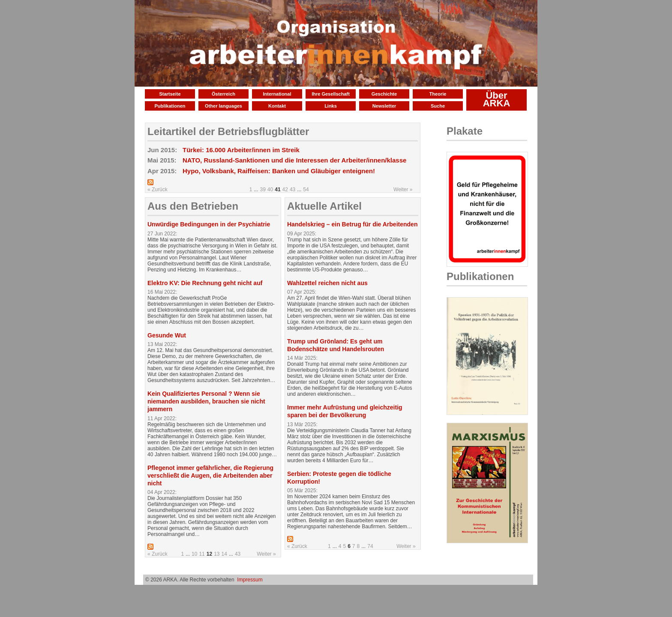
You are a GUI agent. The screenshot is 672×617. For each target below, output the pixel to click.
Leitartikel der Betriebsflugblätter (228, 131)
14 (224, 554)
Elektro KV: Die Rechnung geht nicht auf (205, 283)
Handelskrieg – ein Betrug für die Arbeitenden (352, 224)
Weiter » (403, 190)
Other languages (223, 106)
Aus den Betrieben (193, 206)
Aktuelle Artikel (324, 206)
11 (202, 554)
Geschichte (384, 94)
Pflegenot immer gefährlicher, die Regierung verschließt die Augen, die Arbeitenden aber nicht (210, 476)
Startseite (170, 94)
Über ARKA (497, 99)
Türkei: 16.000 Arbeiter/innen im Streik (241, 150)
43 (292, 190)
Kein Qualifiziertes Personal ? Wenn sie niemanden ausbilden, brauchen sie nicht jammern (206, 401)
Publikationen (170, 106)
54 (306, 190)
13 (217, 554)
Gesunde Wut (167, 335)
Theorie (438, 94)
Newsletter (384, 106)
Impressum (250, 580)
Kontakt (277, 106)
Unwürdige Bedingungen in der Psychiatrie (209, 224)
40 (270, 190)
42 (285, 190)
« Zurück (157, 190)
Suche (438, 106)
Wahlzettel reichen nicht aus (327, 283)
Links (331, 106)
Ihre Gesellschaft (331, 94)
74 (370, 546)
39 (263, 190)
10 (194, 554)
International (277, 94)
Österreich (223, 94)
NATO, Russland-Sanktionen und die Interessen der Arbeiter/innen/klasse (294, 160)
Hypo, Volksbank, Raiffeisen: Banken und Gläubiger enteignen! (279, 171)
